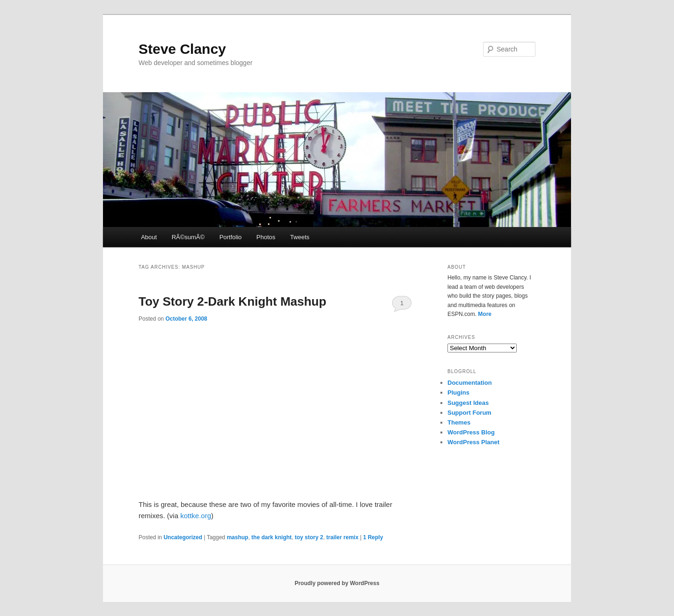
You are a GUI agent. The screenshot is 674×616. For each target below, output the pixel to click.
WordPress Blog (471, 432)
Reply (373, 537)
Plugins (458, 392)
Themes (459, 422)
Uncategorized (183, 537)
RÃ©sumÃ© (188, 237)
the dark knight (271, 537)
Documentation (470, 383)
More (485, 314)
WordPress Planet (473, 442)
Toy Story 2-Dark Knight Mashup (232, 301)
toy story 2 (309, 537)
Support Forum (469, 413)
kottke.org (196, 516)
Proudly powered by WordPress (337, 583)
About (149, 237)
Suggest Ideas (468, 403)
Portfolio (231, 237)
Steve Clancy (182, 49)
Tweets (300, 237)
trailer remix (342, 537)
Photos (266, 237)
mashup (237, 537)
